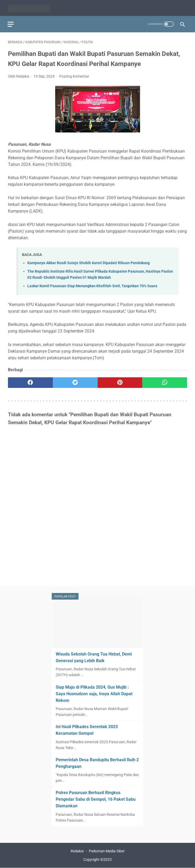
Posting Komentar (74, 75)
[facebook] (30, 382)
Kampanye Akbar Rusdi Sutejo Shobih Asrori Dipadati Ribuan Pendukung (88, 262)
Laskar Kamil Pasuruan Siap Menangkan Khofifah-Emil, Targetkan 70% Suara (92, 285)
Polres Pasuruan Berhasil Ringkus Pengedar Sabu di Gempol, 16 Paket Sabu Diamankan (96, 799)
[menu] (11, 23)
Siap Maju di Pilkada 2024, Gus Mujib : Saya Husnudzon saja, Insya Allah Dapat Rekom (94, 694)
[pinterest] (120, 382)
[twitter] (75, 382)
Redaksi (77, 851)
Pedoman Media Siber (107, 851)
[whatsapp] (165, 382)
